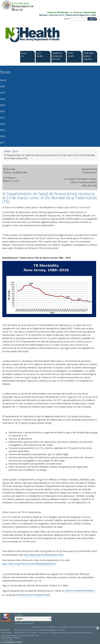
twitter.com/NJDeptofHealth (79, 591)
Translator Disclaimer (24, 623)
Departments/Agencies (78, 15)
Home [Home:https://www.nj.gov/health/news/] (7, 151)
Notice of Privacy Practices (81, 633)
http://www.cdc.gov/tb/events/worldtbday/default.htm (29, 564)
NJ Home (43, 15)
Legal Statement (65, 627)
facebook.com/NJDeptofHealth (35, 595)
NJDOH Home (20, 633)
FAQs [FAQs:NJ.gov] (94, 15)
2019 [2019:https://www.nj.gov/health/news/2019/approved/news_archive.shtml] (15, 151)
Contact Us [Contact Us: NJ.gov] (37, 627)
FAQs (63, 630)
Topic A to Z (44, 633)
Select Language (14, 616)
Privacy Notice (50, 627)
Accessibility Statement (84, 627)
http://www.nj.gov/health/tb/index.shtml (44, 555)
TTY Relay (33, 633)
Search (67, 19)
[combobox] (33, 619)
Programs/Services (59, 633)
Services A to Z (57, 15)
